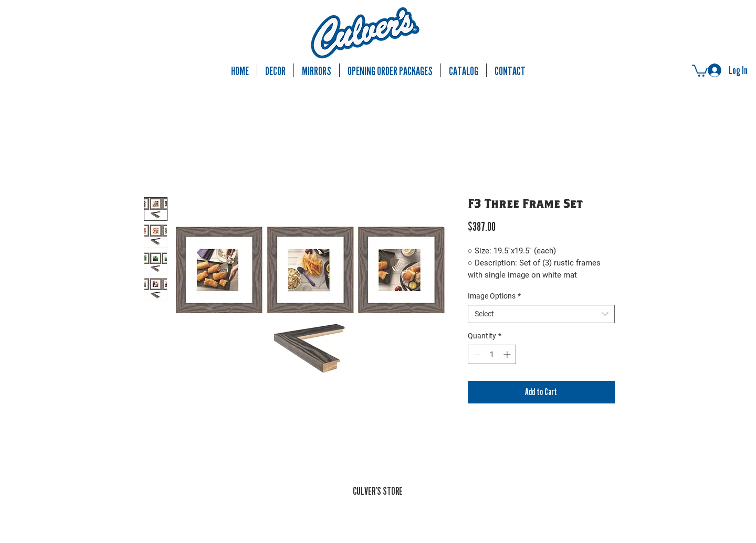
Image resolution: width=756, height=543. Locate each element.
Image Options (494, 296)
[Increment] (508, 354)
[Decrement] (476, 354)
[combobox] (541, 314)
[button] (700, 70)
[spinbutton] (492, 354)
